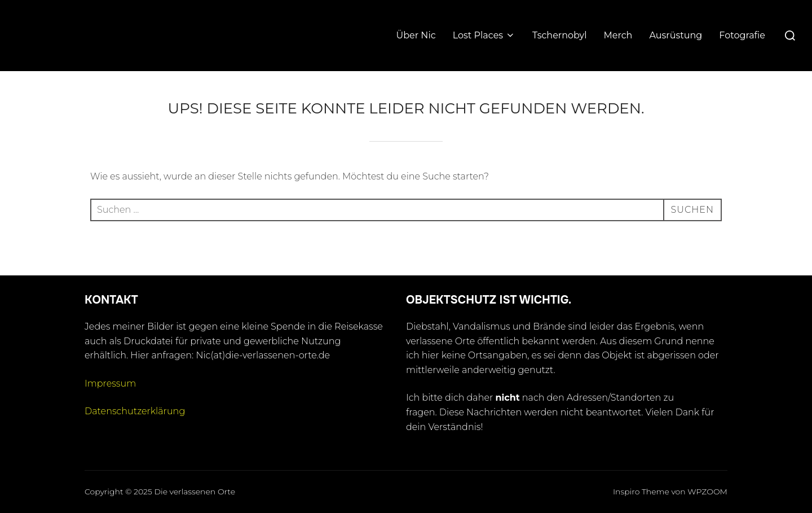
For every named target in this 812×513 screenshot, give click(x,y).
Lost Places (484, 35)
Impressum (110, 383)
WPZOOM (707, 492)
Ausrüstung (676, 35)
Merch (618, 35)
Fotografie (742, 35)
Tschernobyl (559, 35)
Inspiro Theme (641, 492)
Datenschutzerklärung (135, 411)
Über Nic (416, 35)
